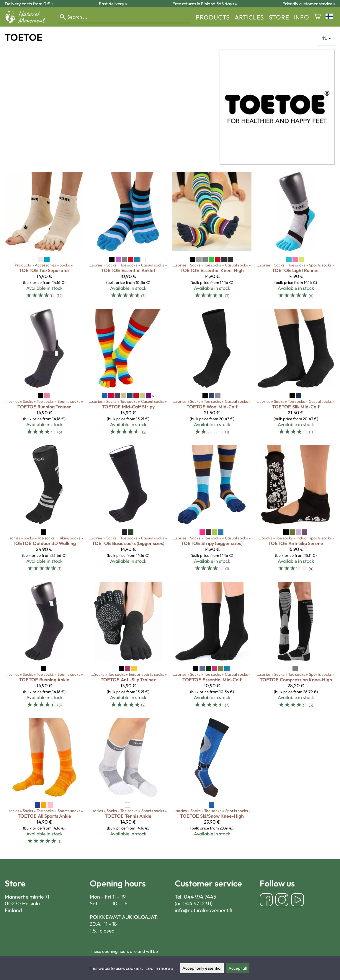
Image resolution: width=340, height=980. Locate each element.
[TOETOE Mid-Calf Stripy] (128, 374)
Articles (249, 17)
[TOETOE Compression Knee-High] (296, 647)
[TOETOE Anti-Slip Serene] (296, 511)
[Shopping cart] (317, 17)
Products (213, 17)
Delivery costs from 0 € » (29, 4)
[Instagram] (282, 900)
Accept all (238, 968)
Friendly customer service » (309, 4)
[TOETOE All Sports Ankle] (44, 784)
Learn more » (159, 968)
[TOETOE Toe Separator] (44, 238)
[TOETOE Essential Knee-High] (212, 238)
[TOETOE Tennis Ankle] (128, 784)
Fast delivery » (113, 4)
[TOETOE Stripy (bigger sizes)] (212, 511)
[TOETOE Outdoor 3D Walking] (44, 511)
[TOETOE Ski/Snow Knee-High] (212, 784)
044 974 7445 (200, 897)
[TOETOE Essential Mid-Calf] (212, 647)
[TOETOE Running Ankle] (44, 647)
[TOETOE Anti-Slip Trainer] (128, 647)
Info (302, 17)
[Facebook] (266, 900)
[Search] (125, 17)
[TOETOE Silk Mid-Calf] (296, 374)
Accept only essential (202, 968)
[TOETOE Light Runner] (296, 238)
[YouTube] (297, 900)
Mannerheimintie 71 (27, 897)
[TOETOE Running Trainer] (44, 374)
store (279, 17)
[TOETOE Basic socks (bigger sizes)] (128, 511)
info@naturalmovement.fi (203, 910)
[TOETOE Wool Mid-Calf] (212, 374)
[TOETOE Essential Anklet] (128, 238)
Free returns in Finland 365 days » (205, 4)
